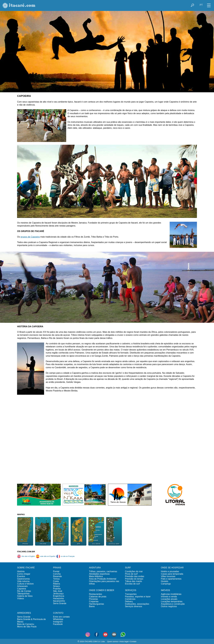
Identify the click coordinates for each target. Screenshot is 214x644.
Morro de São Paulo (27, 627)
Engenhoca (59, 596)
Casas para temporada (172, 574)
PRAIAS (57, 568)
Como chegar (24, 574)
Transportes (131, 594)
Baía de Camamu (26, 624)
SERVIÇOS (131, 590)
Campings (166, 584)
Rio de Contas (24, 591)
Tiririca (56, 579)
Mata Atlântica (96, 576)
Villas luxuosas (168, 576)
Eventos (21, 576)
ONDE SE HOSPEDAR (172, 568)
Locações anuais (169, 599)
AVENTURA (95, 568)
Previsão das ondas (135, 576)
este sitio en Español (46, 556)
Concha (57, 574)
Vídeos (20, 598)
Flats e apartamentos (171, 579)
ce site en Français (66, 556)
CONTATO (58, 613)
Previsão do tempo (134, 579)
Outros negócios (169, 606)
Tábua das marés (134, 581)
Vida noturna (23, 581)
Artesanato (22, 586)
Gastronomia (23, 579)
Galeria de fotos (25, 596)
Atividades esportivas (99, 574)
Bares (92, 606)
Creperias (94, 601)
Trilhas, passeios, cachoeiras (103, 571)
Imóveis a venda (169, 597)
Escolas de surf (132, 584)
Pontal (56, 571)
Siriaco (56, 586)
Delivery (129, 601)
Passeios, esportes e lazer (138, 597)
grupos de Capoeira (30, 237)
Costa (56, 581)
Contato (133, 641)
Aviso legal (124, 641)
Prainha (57, 589)
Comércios (130, 599)
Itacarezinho (59, 601)
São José (58, 591)
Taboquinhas (23, 594)
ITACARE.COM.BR (26, 552)
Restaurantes (95, 594)
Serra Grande (60, 603)
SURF (128, 568)
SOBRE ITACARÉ (26, 568)
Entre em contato (61, 617)
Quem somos (113, 641)
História (21, 571)
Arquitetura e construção (173, 604)
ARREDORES (24, 613)
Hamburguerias (96, 604)
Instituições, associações (137, 604)
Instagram (58, 622)
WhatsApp (58, 619)
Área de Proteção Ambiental (103, 579)
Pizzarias (93, 599)
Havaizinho (58, 598)
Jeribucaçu (58, 594)
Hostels (165, 581)
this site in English (26, 556)
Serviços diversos (134, 606)
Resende (57, 576)
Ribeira (57, 584)
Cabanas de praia (98, 597)
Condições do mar (134, 571)
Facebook (58, 624)
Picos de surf (131, 574)
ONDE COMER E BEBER (102, 590)
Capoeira (21, 589)
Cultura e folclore (25, 584)
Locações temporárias (172, 601)
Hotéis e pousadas (170, 571)
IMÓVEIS (165, 590)
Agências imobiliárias (171, 594)
